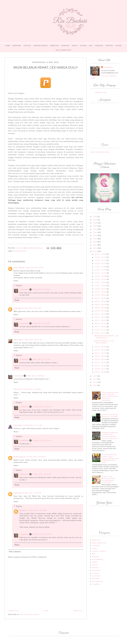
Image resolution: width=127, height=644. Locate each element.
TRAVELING (99, 46)
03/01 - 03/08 (101, 372)
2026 (95, 216)
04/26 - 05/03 (101, 347)
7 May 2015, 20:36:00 (35, 376)
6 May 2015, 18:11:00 (34, 267)
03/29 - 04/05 (101, 359)
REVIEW (23, 251)
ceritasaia (96, 546)
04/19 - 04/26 (101, 350)
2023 (95, 226)
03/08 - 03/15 (101, 369)
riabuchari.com (101, 92)
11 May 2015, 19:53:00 (42, 474)
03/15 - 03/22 (101, 366)
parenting (96, 570)
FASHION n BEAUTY (41, 46)
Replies (19, 285)
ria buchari (24, 289)
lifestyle (16, 251)
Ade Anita (18, 425)
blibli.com (96, 540)
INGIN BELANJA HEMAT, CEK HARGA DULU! (106, 337)
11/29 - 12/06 (101, 267)
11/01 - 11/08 (101, 276)
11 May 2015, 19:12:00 (33, 425)
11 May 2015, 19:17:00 (42, 407)
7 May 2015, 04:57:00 (33, 340)
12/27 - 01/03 (101, 254)
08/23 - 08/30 (101, 298)
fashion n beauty (99, 551)
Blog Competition (64, 50)
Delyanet (18, 493)
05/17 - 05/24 (101, 327)
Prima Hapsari (20, 457)
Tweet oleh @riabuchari (100, 152)
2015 (95, 251)
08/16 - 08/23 (101, 301)
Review (119, 46)
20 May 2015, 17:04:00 (32, 493)
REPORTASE (17, 46)
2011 (95, 385)
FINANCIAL (65, 46)
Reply (16, 281)
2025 (95, 220)
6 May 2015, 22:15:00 (41, 323)
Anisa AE (17, 389)
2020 (95, 235)
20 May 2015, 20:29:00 (42, 534)
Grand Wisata (98, 559)
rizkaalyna (18, 308)
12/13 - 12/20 (101, 260)
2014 (95, 376)
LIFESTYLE (27, 46)
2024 (95, 223)
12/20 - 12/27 (101, 257)
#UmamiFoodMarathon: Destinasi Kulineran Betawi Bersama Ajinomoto (110, 435)
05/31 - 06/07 (101, 320)
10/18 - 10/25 (101, 282)
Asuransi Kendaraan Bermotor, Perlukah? (110, 415)
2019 (95, 239)
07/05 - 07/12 (101, 311)
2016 (95, 248)
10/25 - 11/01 (101, 279)
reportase (96, 576)
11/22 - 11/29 (101, 270)
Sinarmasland (98, 581)
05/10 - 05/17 (101, 330)
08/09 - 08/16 (101, 304)
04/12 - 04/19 (101, 353)
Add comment (15, 552)
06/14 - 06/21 (101, 317)
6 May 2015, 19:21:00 (32, 308)
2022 (95, 229)
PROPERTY (110, 46)
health (95, 562)
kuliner (95, 565)
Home (8, 46)
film (94, 554)
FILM (91, 46)
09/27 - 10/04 (101, 292)
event (95, 548)
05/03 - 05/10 (101, 333)
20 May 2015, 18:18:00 (37, 510)
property (96, 573)
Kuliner (83, 46)
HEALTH (75, 46)
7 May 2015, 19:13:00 (41, 359)
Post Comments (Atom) (29, 614)
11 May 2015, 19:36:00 (36, 457)
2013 (95, 379)
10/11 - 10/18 (101, 286)
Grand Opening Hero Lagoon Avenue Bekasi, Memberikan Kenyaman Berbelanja (110, 396)
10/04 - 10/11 (101, 289)
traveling (96, 584)
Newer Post (14, 611)
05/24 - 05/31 (101, 323)
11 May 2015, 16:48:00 (31, 389)
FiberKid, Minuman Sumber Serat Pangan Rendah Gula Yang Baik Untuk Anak (110, 458)
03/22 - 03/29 (101, 362)
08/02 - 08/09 (101, 308)
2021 (95, 232)
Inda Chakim (19, 267)
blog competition (99, 543)
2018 (95, 242)
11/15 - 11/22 (101, 273)
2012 (95, 382)
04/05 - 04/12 (101, 356)
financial (96, 557)
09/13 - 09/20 (101, 295)
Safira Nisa (18, 340)
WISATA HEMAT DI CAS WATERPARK (104, 342)
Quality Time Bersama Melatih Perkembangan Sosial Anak (108, 479)
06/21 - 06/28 (101, 314)
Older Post (78, 611)
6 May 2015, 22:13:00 (41, 289)
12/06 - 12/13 (101, 263)
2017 (95, 245)
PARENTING (55, 46)
